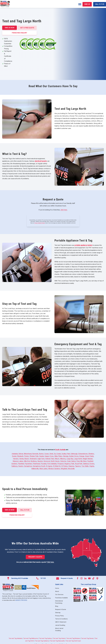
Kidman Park (50, 458)
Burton (41, 453)
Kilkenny (63, 458)
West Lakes (43, 468)
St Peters (65, 466)
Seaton (21, 466)
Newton (40, 461)
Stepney (71, 466)
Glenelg (66, 456)
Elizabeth (20, 456)
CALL (25, 510)
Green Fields (89, 456)
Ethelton (91, 453)
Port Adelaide (52, 463)
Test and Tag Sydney (45, 638)
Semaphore (28, 466)
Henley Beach (24, 458)
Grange (82, 456)
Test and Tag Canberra (42, 640)
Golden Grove (74, 456)
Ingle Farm (41, 458)
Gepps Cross (49, 456)
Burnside (35, 453)
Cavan (47, 453)
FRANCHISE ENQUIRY (20, 33)
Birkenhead (28, 453)
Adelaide (15, 453)
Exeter (14, 456)
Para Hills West (81, 461)
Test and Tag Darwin (87, 638)
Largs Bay (70, 458)
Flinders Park (34, 456)
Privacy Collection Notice (40, 223)
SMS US (87, 4)
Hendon (16, 458)
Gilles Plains (58, 456)
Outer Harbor (71, 461)
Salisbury (15, 466)
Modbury (34, 461)
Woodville (71, 468)
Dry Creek (57, 453)
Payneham (28, 463)
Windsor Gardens (54, 468)
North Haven (55, 461)
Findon (27, 456)
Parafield (21, 463)
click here (64, 210)
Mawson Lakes (18, 461)
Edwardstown (83, 453)
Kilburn (57, 458)
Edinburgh (74, 453)
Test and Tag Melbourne (31, 638)
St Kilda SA (57, 466)
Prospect (61, 463)
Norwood (47, 461)
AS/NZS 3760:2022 (21, 600)
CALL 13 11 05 (100, 4)
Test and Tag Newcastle (57, 640)
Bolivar (21, 453)
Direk (51, 453)
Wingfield (64, 468)
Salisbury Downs (89, 463)
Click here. (51, 562)
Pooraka (44, 463)
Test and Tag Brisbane (73, 638)
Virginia (92, 466)
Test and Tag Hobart (59, 638)
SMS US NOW (10, 28)
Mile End (27, 461)
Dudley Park (66, 453)
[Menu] (80, 4)
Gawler (42, 456)
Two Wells (85, 466)
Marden (90, 458)
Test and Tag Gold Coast (73, 640)
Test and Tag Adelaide (15, 638)
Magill (85, 458)
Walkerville (35, 468)
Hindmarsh (33, 458)
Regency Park (69, 463)
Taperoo (78, 466)
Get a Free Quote (27, 28)
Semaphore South (39, 466)
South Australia (60, 449)
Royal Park (79, 463)
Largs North (78, 458)
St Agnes (49, 466)
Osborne (63, 461)
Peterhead (36, 463)
